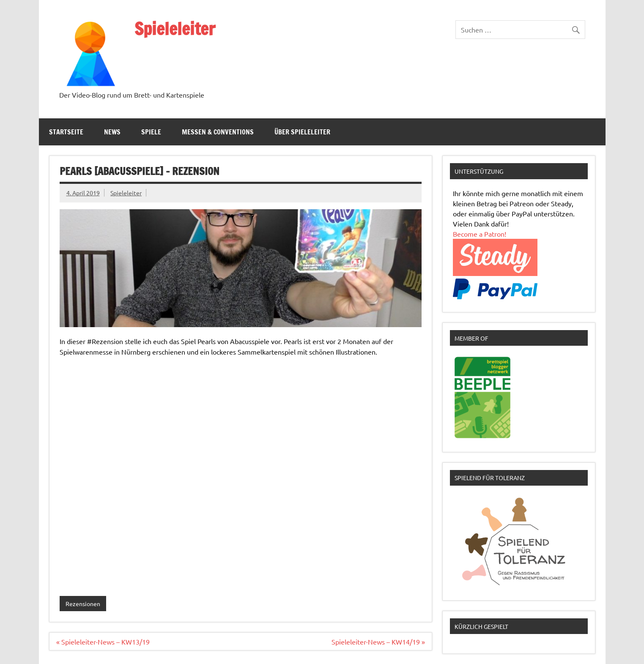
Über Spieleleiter (302, 132)
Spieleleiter (175, 29)
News (112, 132)
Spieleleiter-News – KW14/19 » (378, 642)
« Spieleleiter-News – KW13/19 (103, 642)
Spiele (151, 132)
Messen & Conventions (218, 132)
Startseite (66, 132)
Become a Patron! (480, 234)
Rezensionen (83, 604)
